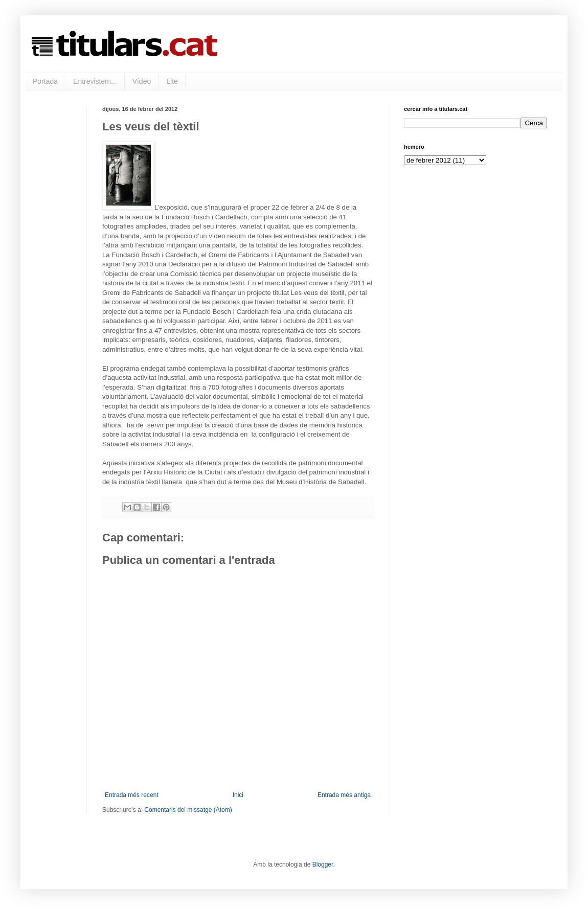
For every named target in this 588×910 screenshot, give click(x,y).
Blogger (323, 864)
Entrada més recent (132, 795)
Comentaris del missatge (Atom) (188, 810)
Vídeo (142, 81)
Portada (45, 81)
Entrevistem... (95, 81)
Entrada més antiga (344, 795)
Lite (172, 81)
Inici (238, 795)
